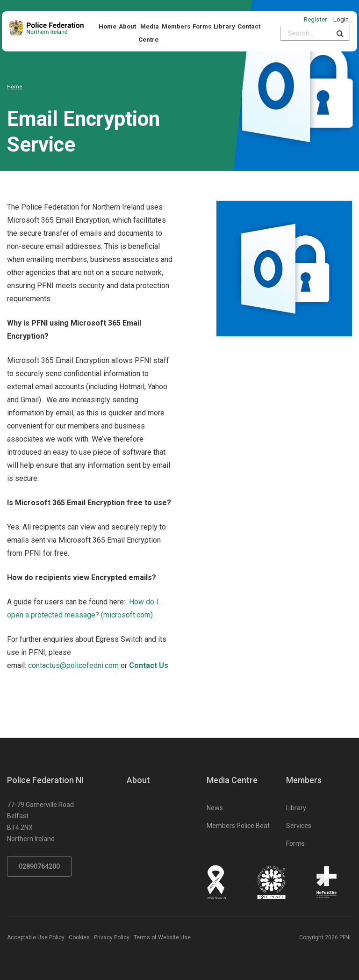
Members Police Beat (238, 826)
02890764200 (39, 866)
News (215, 808)
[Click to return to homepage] (46, 28)
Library (224, 26)
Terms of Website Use (162, 937)
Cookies (79, 937)
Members (176, 26)
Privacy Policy (112, 937)
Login (341, 19)
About (127, 26)
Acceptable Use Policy (36, 937)
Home (108, 26)
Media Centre (149, 33)
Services (299, 826)
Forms (202, 26)
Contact (249, 26)
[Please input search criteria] (305, 33)
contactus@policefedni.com (73, 665)
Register (316, 19)
